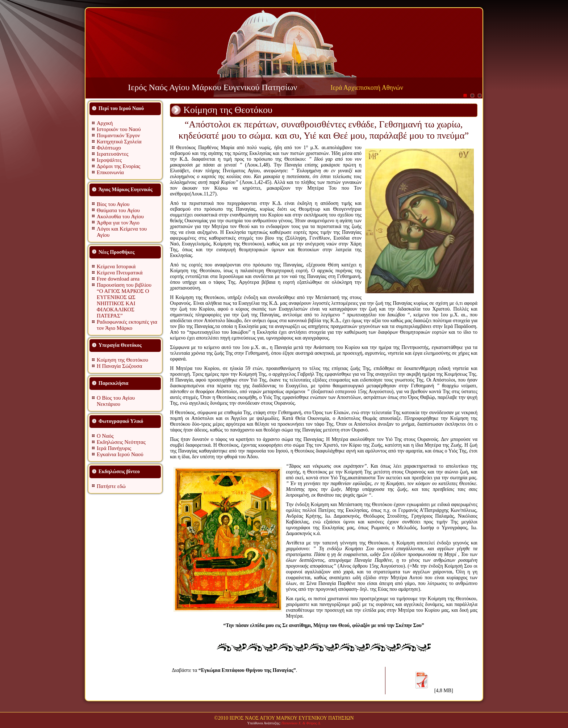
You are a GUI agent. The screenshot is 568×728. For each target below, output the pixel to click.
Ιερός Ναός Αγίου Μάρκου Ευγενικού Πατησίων (212, 87)
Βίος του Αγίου (113, 204)
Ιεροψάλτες (109, 160)
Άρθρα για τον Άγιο (118, 223)
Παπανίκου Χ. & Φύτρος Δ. (301, 723)
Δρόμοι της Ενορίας (118, 166)
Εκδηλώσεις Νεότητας (121, 442)
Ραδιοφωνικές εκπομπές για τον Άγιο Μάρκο (127, 325)
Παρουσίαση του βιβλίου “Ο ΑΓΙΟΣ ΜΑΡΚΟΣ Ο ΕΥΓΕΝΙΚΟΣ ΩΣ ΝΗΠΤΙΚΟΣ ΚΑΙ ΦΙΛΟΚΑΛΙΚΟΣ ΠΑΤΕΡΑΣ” (124, 300)
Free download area (118, 279)
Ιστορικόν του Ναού (119, 129)
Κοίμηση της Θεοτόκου (122, 360)
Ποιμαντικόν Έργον (118, 135)
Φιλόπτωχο (109, 148)
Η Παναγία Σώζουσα (119, 366)
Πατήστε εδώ (111, 486)
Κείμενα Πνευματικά (120, 273)
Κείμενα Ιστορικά (116, 266)
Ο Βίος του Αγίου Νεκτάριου (116, 401)
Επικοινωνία (110, 172)
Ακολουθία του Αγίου (120, 216)
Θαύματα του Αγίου (118, 210)
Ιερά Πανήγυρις (114, 448)
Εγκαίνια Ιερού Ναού (120, 454)
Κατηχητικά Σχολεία (119, 142)
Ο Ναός (105, 436)
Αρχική (105, 123)
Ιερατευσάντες (112, 154)
